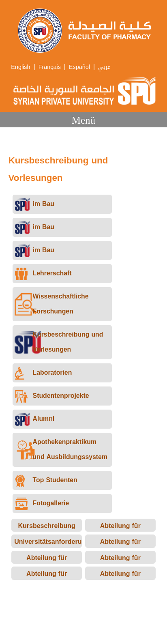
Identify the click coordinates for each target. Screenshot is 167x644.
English (20, 67)
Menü (83, 120)
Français (50, 67)
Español (79, 67)
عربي (104, 67)
